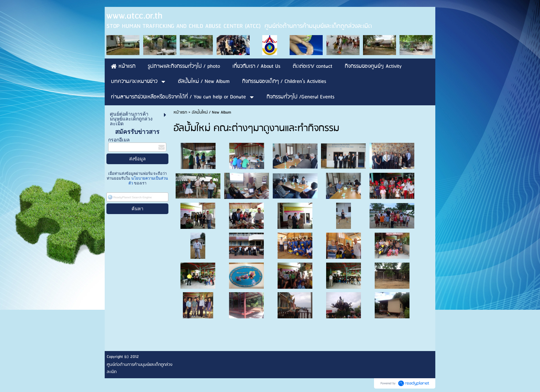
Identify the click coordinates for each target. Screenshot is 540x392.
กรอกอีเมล (119, 140)
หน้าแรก (180, 112)
